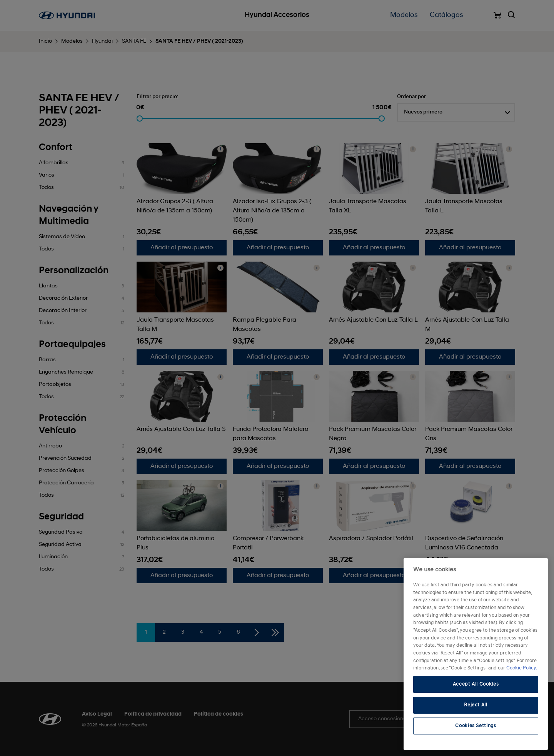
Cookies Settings (476, 726)
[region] (476, 654)
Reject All (476, 705)
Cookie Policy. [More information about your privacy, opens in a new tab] (522, 668)
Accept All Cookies (476, 684)
